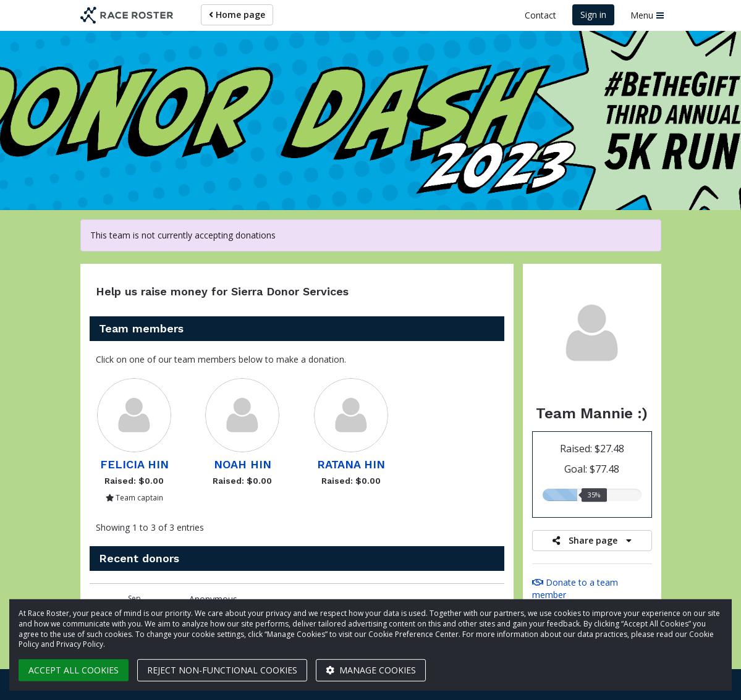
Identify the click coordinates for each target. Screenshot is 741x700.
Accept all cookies (74, 670)
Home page (237, 15)
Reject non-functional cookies (222, 670)
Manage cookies (371, 670)
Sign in (593, 15)
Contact (540, 15)
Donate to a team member (575, 588)
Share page (592, 540)
